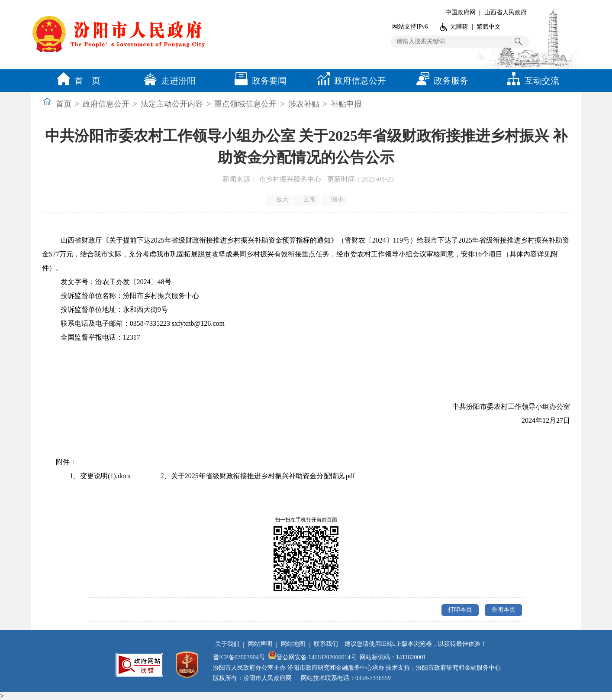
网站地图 (293, 644)
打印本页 (460, 610)
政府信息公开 (349, 81)
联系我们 (326, 644)
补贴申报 (346, 104)
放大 (279, 200)
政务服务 (440, 81)
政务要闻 (258, 81)
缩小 (334, 200)
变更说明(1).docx (106, 476)
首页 (64, 104)
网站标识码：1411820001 (393, 657)
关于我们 (227, 644)
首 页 (77, 81)
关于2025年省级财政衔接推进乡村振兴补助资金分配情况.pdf (263, 476)
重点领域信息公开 (245, 104)
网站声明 (260, 644)
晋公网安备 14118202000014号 (312, 657)
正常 (307, 200)
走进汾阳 (167, 81)
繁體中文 (489, 27)
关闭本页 (503, 610)
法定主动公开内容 (172, 104)
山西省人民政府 (506, 12)
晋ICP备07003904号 (239, 657)
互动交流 (531, 81)
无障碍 (459, 27)
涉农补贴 (304, 104)
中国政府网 (461, 12)
